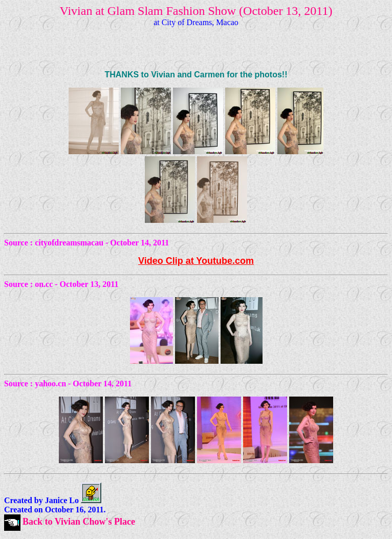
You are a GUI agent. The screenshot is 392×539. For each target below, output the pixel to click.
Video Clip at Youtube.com (196, 261)
